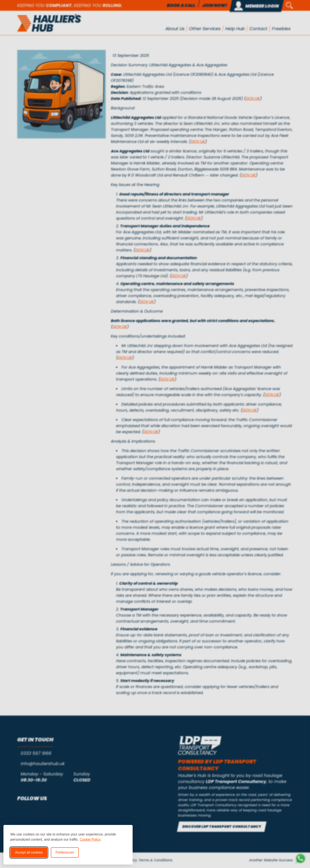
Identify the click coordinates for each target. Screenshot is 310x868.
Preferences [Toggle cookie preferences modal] (65, 852)
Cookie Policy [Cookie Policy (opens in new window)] (90, 839)
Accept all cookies (29, 852)
